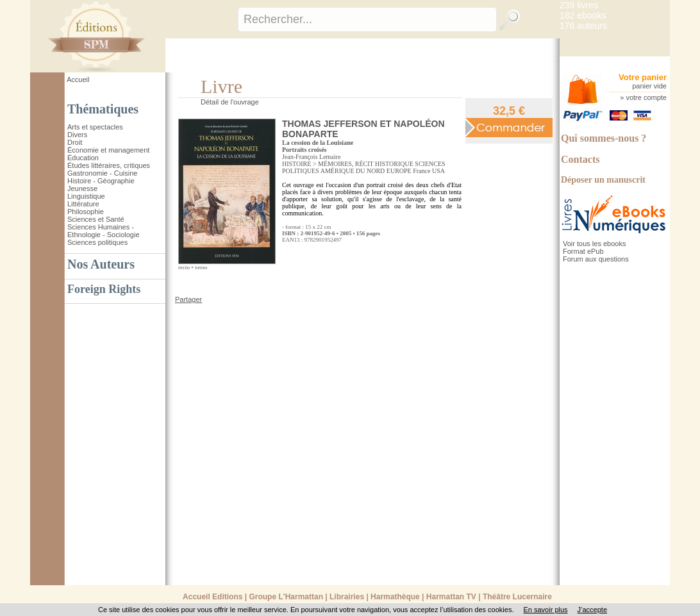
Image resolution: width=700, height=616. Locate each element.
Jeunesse (82, 188)
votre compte (646, 97)
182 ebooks (583, 15)
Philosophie (86, 212)
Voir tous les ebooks (594, 244)
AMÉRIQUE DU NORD (353, 171)
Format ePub (583, 251)
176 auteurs (583, 26)
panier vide (649, 86)
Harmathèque (395, 597)
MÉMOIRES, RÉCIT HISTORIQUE (366, 164)
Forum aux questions (596, 259)
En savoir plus (545, 610)
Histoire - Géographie (101, 181)
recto (184, 267)
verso (201, 267)
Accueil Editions (213, 597)
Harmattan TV (451, 597)
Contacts (580, 159)
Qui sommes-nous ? (604, 138)
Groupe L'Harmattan (286, 597)
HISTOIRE (296, 164)
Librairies (347, 597)
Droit (75, 142)
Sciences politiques (97, 242)
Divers (77, 135)
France (421, 171)
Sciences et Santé (96, 219)
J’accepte (592, 610)
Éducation (83, 158)
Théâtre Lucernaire (517, 597)
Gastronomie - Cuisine (102, 173)
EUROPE (399, 171)
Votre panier (643, 77)
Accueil (78, 79)
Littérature (83, 204)
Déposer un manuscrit (603, 180)
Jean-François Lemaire (311, 157)
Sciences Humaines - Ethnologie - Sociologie (104, 231)
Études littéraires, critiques (109, 165)
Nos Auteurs (101, 264)
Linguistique (86, 196)
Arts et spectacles (95, 127)
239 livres (579, 5)
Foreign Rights (104, 289)
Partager (188, 299)
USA (438, 171)
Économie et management (108, 150)
